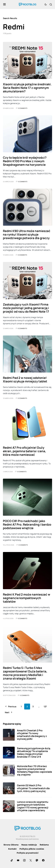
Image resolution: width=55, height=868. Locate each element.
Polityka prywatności (28, 853)
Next (7, 712)
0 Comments (23, 108)
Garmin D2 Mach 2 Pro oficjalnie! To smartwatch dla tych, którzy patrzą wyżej (33, 788)
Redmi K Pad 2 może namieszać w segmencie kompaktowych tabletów (27, 598)
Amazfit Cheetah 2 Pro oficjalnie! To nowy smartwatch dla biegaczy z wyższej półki (32, 735)
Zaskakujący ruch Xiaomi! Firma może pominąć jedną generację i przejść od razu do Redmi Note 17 (26, 308)
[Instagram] (24, 860)
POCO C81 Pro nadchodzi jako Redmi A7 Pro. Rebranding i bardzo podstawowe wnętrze (27, 524)
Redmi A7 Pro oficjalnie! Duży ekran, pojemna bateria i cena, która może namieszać (24, 451)
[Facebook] (43, 860)
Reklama (44, 845)
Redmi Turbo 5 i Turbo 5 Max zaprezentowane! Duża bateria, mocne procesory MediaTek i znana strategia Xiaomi (25, 673)
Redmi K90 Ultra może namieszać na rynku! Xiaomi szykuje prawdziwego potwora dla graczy (27, 234)
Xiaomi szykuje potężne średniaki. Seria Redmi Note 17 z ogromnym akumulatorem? (27, 88)
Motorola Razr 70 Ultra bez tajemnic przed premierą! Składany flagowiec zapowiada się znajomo (34, 770)
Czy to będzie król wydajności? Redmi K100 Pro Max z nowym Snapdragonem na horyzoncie (25, 161)
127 (45, 706)
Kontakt (12, 849)
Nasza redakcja (29, 845)
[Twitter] (31, 860)
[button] (4, 4)
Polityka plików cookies (32, 849)
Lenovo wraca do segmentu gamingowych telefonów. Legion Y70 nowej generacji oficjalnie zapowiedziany (33, 806)
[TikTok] (12, 860)
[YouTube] (18, 860)
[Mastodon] (37, 860)
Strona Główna (11, 845)
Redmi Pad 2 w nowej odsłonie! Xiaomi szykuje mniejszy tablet (25, 380)
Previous (12, 706)
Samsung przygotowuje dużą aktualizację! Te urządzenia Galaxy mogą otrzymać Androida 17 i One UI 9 (34, 753)
